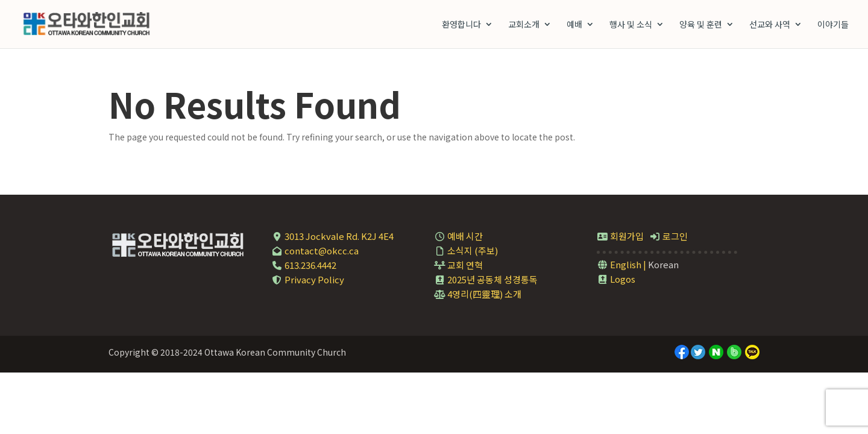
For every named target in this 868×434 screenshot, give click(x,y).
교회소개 (524, 25)
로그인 (668, 236)
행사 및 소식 (631, 25)
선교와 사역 (770, 25)
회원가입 (620, 236)
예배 (574, 25)
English (619, 264)
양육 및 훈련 (701, 25)
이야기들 (833, 25)
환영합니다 (461, 25)
